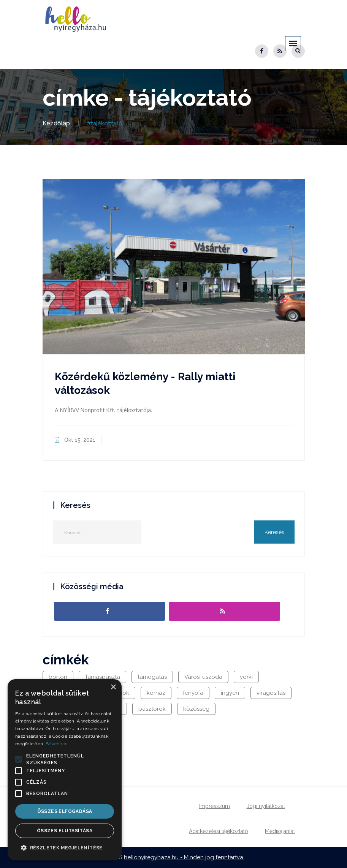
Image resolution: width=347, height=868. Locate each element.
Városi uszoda (203, 677)
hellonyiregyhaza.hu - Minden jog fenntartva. (184, 857)
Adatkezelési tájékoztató (219, 831)
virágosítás (271, 693)
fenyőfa (193, 693)
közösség (196, 709)
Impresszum (215, 806)
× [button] (113, 687)
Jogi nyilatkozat (266, 806)
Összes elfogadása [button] (65, 811)
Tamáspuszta (102, 677)
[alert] (65, 770)
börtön (58, 677)
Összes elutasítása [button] (65, 831)
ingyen (230, 693)
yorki (246, 677)
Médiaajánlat (280, 831)
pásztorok (152, 709)
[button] (19, 759)
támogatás (152, 677)
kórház (156, 693)
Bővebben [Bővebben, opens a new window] (57, 744)
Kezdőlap (56, 123)
